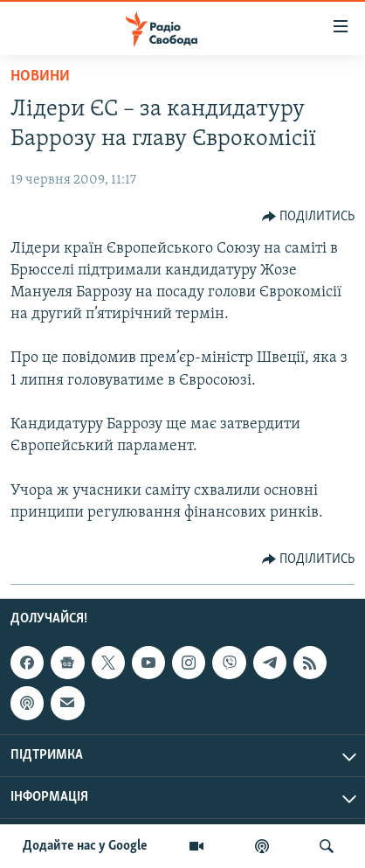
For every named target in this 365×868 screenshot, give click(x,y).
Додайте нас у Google (85, 846)
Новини (40, 76)
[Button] (309, 217)
